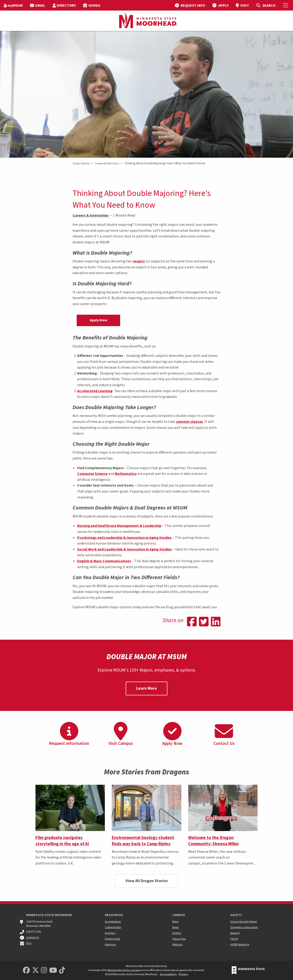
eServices (110, 945)
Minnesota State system (124, 970)
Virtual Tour (179, 939)
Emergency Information (244, 927)
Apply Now (98, 320)
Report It (235, 933)
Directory (110, 933)
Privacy (183, 974)
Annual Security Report (244, 922)
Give (29, 943)
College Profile (113, 927)
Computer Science (92, 474)
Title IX (234, 939)
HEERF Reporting (240, 945)
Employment (112, 939)
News (176, 927)
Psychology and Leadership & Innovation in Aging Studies (124, 538)
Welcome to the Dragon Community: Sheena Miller (214, 841)
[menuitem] (13, 5)
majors (139, 261)
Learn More (146, 688)
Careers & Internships (107, 164)
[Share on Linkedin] (216, 622)
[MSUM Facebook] (26, 970)
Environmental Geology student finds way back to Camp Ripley (143, 841)
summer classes (190, 422)
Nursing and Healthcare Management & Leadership (119, 526)
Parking (177, 933)
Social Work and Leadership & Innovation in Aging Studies (125, 549)
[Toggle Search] (266, 5)
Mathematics (126, 474)
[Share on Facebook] (192, 622)
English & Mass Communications (104, 561)
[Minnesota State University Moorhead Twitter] (35, 970)
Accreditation (113, 922)
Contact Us (33, 937)
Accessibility (168, 974)
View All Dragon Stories (147, 881)
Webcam (178, 945)
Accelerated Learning (95, 391)
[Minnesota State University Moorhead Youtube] (53, 970)
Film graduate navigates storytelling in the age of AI (62, 841)
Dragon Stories (81, 164)
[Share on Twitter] (204, 622)
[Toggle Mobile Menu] (286, 5)
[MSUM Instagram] (44, 970)
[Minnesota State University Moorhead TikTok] (62, 970)
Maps (175, 922)
